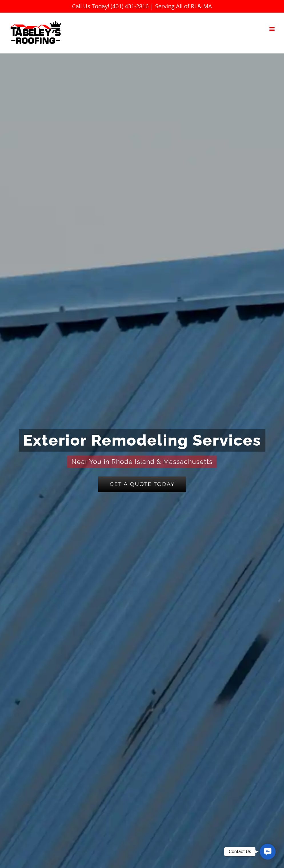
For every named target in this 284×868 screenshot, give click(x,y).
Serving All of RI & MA (184, 6)
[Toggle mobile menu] (272, 29)
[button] (268, 852)
